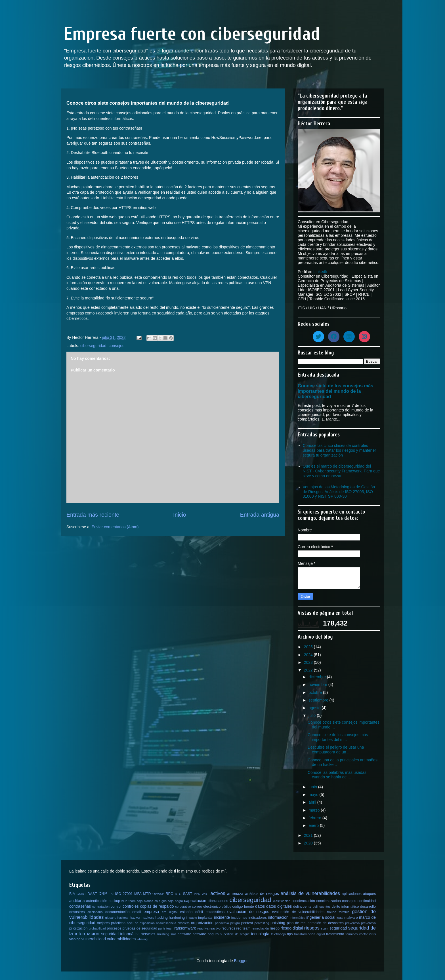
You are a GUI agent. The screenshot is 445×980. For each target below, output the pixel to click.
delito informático (345, 907)
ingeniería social (321, 917)
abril (313, 802)
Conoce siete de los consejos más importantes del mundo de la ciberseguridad (335, 391)
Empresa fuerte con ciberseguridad (192, 34)
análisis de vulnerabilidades (310, 893)
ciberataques (218, 901)
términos (352, 934)
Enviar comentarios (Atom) (115, 527)
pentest (247, 923)
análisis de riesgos (262, 894)
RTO (178, 894)
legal (340, 918)
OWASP (158, 894)
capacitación (195, 901)
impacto (191, 918)
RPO (169, 894)
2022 (309, 670)
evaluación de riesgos (248, 912)
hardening (177, 918)
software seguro (206, 934)
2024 (309, 655)
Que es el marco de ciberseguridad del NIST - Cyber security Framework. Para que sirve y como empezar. (341, 471)
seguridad (338, 928)
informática (298, 918)
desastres (77, 912)
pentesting (262, 923)
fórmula (344, 912)
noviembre (318, 685)
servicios (148, 934)
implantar (205, 918)
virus (373, 934)
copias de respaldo (157, 906)
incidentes (239, 918)
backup (114, 901)
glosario (111, 918)
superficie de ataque (235, 934)
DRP (103, 894)
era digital (170, 912)
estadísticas (215, 912)
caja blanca (145, 901)
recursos (228, 928)
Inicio (180, 515)
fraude (332, 912)
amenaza (235, 894)
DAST (92, 894)
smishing (163, 934)
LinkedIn (321, 272)
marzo (315, 810)
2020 (309, 843)
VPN (197, 894)
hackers (148, 918)
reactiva (203, 928)
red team (244, 928)
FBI (111, 894)
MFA (138, 894)
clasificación (282, 901)
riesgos (312, 928)
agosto (315, 708)
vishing (75, 939)
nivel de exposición (141, 923)
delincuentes (322, 907)
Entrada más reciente (93, 515)
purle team (166, 928)
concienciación (303, 901)
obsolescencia (166, 923)
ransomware (185, 928)
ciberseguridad (93, 346)
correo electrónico (206, 907)
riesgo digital (292, 928)
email (137, 912)
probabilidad (97, 928)
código (227, 907)
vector (363, 934)
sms (174, 934)
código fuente (243, 907)
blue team (129, 901)
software (184, 934)
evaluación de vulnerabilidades (298, 912)
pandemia (222, 923)
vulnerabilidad (94, 939)
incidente (222, 917)
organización (202, 923)
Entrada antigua (260, 515)
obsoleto (184, 923)
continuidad (367, 901)
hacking (161, 918)
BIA (72, 894)
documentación (117, 912)
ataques (369, 894)
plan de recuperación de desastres (315, 923)
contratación (101, 907)
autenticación (97, 901)
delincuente (302, 907)
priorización (78, 928)
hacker (135, 918)
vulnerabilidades (121, 939)
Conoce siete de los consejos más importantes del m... (338, 737)
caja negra (175, 901)
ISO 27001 (124, 894)
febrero (315, 818)
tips (290, 934)
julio (313, 715)
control (116, 907)
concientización (329, 901)
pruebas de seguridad (140, 928)
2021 (309, 835)
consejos (117, 346)
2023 (309, 662)
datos (260, 906)
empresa (151, 912)
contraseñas (80, 906)
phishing (278, 923)
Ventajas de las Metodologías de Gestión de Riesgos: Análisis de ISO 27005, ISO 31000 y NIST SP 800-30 (339, 492)
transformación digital (310, 934)
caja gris (160, 901)
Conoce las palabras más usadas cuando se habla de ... (337, 775)
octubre (316, 692)
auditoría (77, 901)
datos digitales (279, 906)
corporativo (183, 907)
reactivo (215, 928)
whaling (142, 939)
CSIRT (81, 894)
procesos (114, 928)
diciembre (318, 677)
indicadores (258, 918)
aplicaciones (352, 894)
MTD (147, 894)
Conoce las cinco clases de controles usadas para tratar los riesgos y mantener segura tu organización (339, 450)
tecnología (260, 934)
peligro (235, 923)
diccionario (95, 912)
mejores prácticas (111, 923)
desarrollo (368, 907)
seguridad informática (121, 934)
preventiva (352, 923)
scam (325, 928)
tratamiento (335, 934)
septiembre (319, 700)
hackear (123, 918)
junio (313, 787)
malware (351, 918)
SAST (188, 894)
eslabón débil (191, 912)
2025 (309, 647)
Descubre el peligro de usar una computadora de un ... (336, 750)
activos (218, 893)
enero (314, 825)
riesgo (275, 928)
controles (131, 906)
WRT (205, 894)
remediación (260, 928)
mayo (314, 795)
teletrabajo (278, 934)
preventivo (368, 923)
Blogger (241, 961)
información (278, 917)
